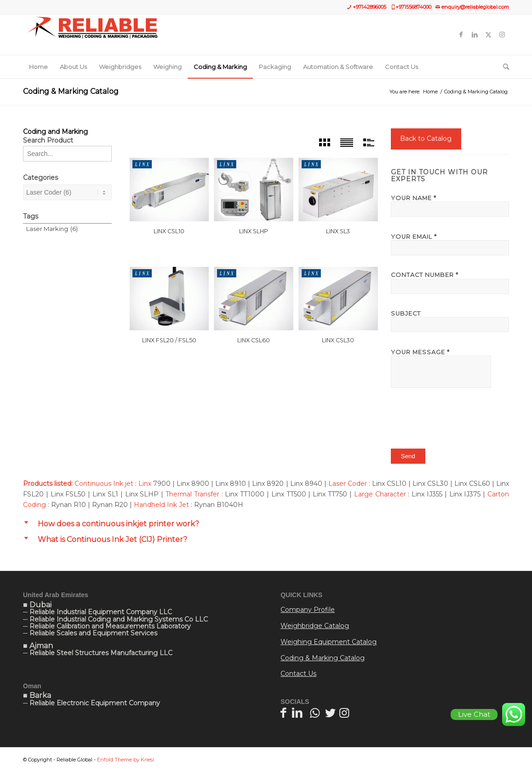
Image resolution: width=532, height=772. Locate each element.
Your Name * (450, 206)
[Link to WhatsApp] (315, 713)
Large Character (379, 494)
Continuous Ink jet (104, 484)
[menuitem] (38, 67)
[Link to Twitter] (488, 35)
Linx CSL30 (338, 340)
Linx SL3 (338, 231)
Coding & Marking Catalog (71, 91)
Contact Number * (450, 282)
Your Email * (450, 244)
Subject (450, 321)
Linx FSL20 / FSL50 (169, 340)
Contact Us (298, 674)
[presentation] (461, 422)
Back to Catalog (426, 138)
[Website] (92, 35)
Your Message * (450, 368)
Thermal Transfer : (194, 494)
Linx (145, 484)
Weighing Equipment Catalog (329, 642)
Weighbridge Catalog (315, 626)
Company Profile (308, 610)
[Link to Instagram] (502, 35)
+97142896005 (369, 7)
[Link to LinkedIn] (475, 35)
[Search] (503, 67)
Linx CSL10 (169, 231)
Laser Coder (348, 484)
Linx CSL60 (254, 340)
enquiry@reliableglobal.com (475, 7)
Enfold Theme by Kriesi (126, 760)
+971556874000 (413, 7)
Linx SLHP (254, 231)
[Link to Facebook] (461, 35)
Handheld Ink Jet (161, 505)
